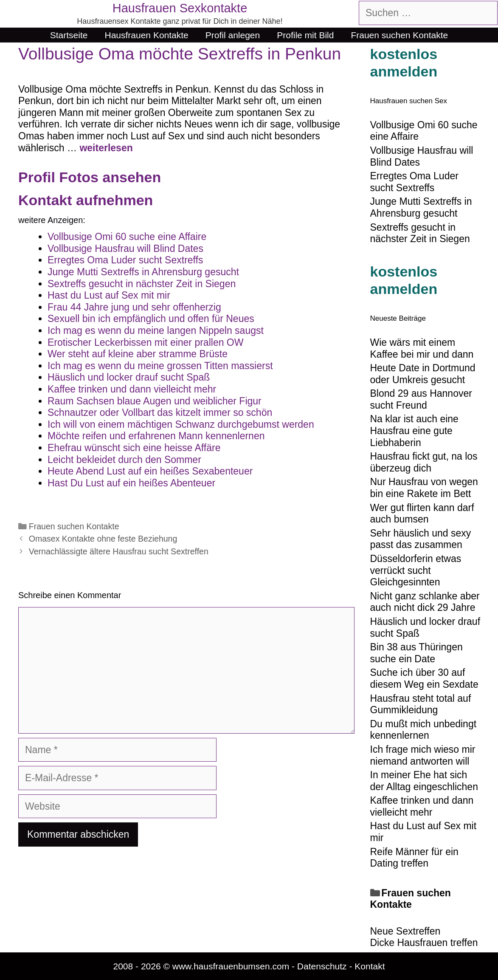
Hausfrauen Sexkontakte (180, 8)
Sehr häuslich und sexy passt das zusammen (421, 539)
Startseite (69, 35)
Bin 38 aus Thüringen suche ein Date (416, 653)
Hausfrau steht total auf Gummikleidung (421, 704)
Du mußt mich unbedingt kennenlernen (423, 730)
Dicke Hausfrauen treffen (424, 943)
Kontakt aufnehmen (86, 200)
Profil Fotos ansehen (90, 177)
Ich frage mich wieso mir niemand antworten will (423, 755)
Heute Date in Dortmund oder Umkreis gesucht (423, 374)
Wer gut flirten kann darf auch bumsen (422, 514)
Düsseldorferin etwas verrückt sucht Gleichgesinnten (416, 570)
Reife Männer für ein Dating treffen (414, 858)
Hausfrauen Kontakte (146, 35)
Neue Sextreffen (405, 931)
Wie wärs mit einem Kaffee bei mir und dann (422, 348)
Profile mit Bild (305, 35)
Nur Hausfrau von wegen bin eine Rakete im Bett (424, 488)
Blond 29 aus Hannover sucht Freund (421, 399)
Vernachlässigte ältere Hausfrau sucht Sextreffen (119, 551)
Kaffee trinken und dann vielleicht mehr (422, 806)
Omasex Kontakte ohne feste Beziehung (103, 539)
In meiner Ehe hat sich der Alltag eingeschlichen (424, 781)
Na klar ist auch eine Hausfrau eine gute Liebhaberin (414, 431)
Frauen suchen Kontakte (399, 35)
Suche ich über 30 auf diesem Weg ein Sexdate (424, 678)
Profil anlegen (233, 35)
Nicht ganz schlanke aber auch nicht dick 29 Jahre (425, 602)
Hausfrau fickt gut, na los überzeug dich (424, 462)
